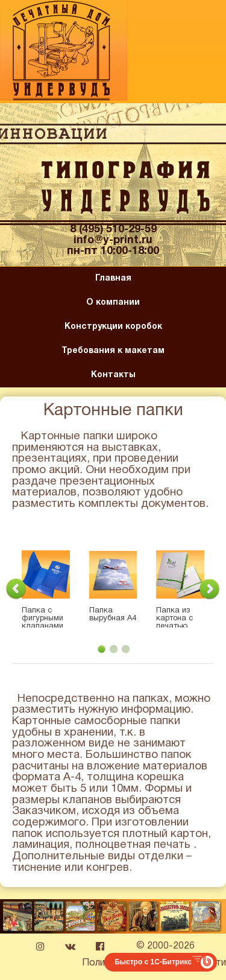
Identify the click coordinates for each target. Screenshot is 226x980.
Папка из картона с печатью (174, 619)
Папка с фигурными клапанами (42, 619)
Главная (113, 278)
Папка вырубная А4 (113, 615)
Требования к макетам (113, 351)
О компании (113, 303)
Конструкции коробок (113, 327)
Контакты (113, 375)
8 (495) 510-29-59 (113, 230)
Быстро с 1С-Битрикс (153, 962)
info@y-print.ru (113, 240)
